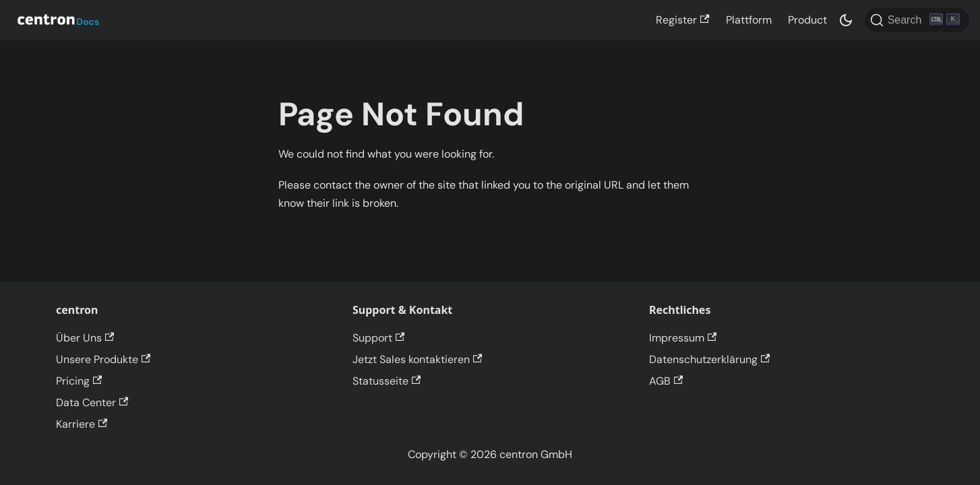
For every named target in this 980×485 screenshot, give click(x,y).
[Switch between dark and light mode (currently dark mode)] (846, 20)
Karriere (82, 424)
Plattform (749, 20)
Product (807, 20)
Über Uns (85, 338)
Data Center (92, 402)
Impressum (683, 338)
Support (378, 338)
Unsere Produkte (103, 359)
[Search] (917, 20)
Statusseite (387, 381)
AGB (666, 381)
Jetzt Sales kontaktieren (417, 359)
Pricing (79, 381)
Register (682, 20)
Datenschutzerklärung (709, 359)
